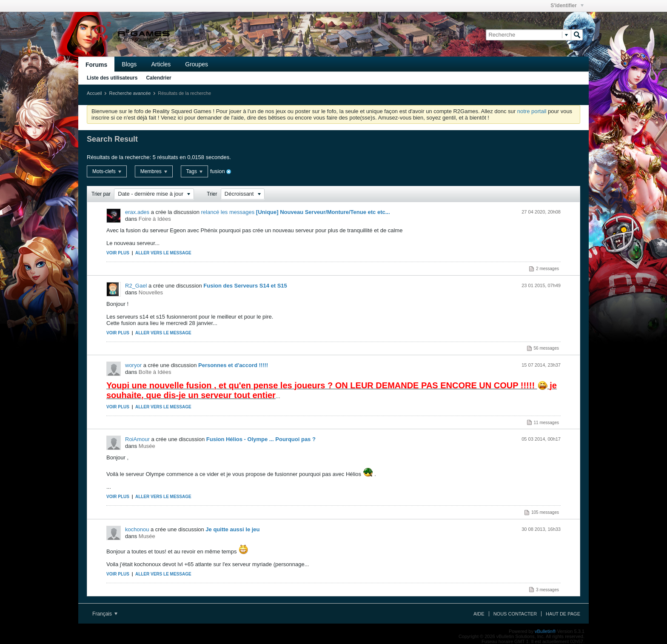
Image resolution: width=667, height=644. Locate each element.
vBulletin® (545, 631)
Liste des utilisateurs (112, 78)
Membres (154, 171)
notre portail (532, 111)
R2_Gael (136, 286)
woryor (133, 365)
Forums (96, 65)
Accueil (94, 93)
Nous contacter (515, 614)
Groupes (197, 64)
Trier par (101, 194)
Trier (212, 194)
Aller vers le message (163, 253)
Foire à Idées (155, 219)
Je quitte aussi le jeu (232, 529)
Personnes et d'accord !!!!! (233, 365)
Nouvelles (151, 292)
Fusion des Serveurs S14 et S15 (245, 286)
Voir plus (118, 253)
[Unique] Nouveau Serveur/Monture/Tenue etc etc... (323, 212)
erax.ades (137, 212)
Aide (479, 614)
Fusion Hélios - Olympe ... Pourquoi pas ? (261, 439)
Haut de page (563, 614)
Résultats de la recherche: (119, 157)
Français (105, 614)
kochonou (137, 529)
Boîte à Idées (155, 372)
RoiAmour (137, 439)
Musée (147, 446)
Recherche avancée (130, 93)
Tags (195, 171)
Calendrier (158, 78)
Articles (161, 64)
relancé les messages (228, 212)
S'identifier (567, 6)
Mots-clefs (107, 171)
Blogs (129, 64)
